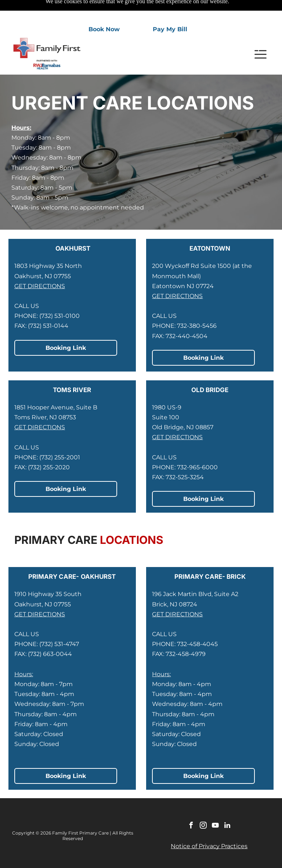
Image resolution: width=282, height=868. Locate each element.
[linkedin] (227, 808)
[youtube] (215, 808)
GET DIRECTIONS (40, 268)
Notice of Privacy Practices (209, 828)
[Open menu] (261, 36)
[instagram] (203, 808)
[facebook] (191, 808)
